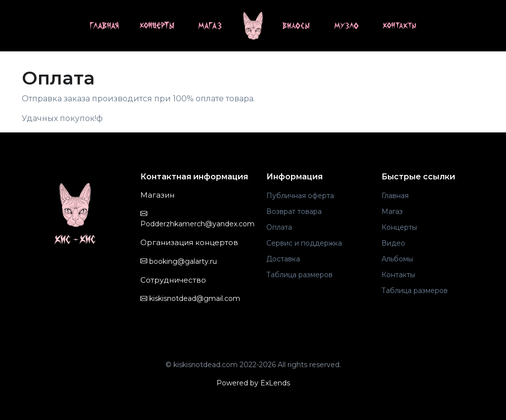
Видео (393, 243)
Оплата (279, 227)
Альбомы (397, 259)
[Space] (75, 214)
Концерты (399, 227)
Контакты (398, 275)
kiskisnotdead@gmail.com (190, 298)
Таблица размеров (299, 275)
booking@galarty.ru (179, 261)
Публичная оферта (300, 196)
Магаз (392, 211)
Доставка (283, 259)
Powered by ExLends (253, 383)
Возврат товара (294, 211)
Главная (395, 196)
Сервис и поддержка (304, 243)
